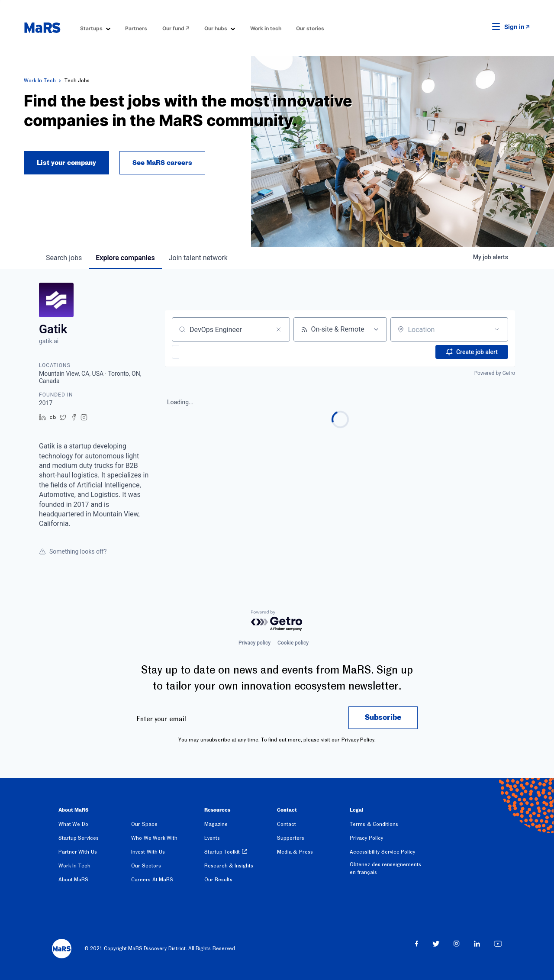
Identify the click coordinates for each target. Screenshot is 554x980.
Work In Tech (40, 81)
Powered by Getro (495, 373)
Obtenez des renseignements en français (385, 868)
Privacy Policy (358, 740)
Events (212, 838)
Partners (136, 28)
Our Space (144, 824)
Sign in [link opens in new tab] (514, 27)
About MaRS (73, 880)
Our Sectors (146, 866)
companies (125, 258)
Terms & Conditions (374, 824)
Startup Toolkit (222, 852)
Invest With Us (148, 852)
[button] (483, 27)
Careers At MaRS (152, 880)
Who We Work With (154, 838)
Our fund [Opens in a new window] (173, 28)
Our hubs (216, 28)
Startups (91, 28)
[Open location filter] (497, 329)
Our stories (310, 28)
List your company (66, 163)
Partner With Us (78, 852)
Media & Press (295, 852)
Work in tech (266, 28)
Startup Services (79, 838)
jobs (64, 258)
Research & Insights (229, 866)
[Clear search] (279, 329)
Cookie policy (293, 643)
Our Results (218, 880)
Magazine (216, 824)
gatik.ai (49, 341)
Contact (287, 824)
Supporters (291, 838)
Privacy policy (254, 643)
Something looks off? (73, 551)
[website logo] (42, 28)
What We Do (73, 824)
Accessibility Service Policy (382, 852)
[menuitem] (95, 28)
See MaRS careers (162, 163)
